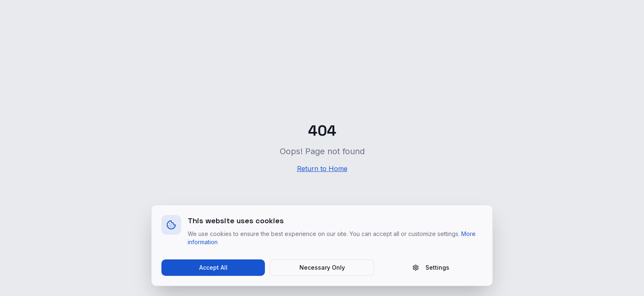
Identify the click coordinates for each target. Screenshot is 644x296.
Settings (431, 267)
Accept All (213, 267)
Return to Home (322, 169)
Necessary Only (322, 267)
